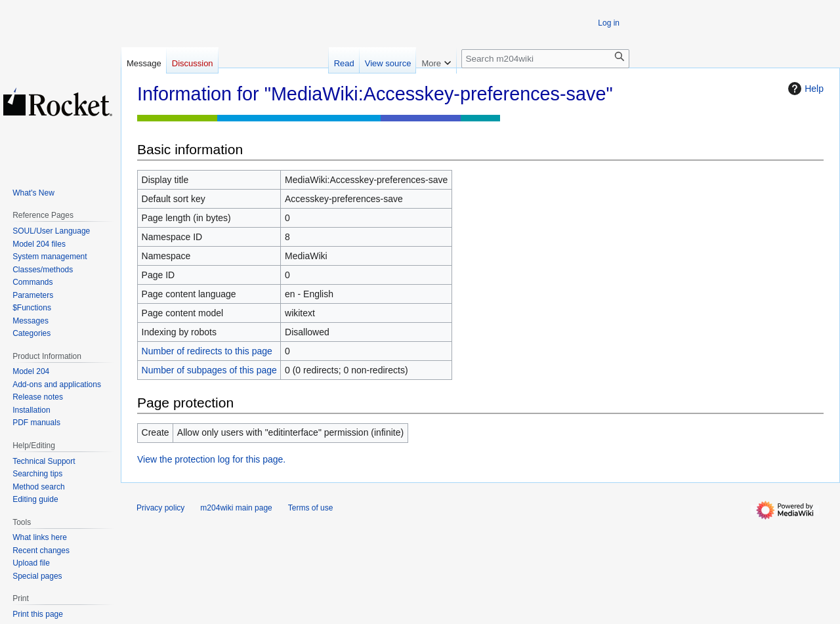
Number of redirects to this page (207, 351)
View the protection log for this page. (211, 459)
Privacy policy (160, 508)
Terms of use (311, 508)
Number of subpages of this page (209, 370)
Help (804, 89)
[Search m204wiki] (545, 59)
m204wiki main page (236, 508)
